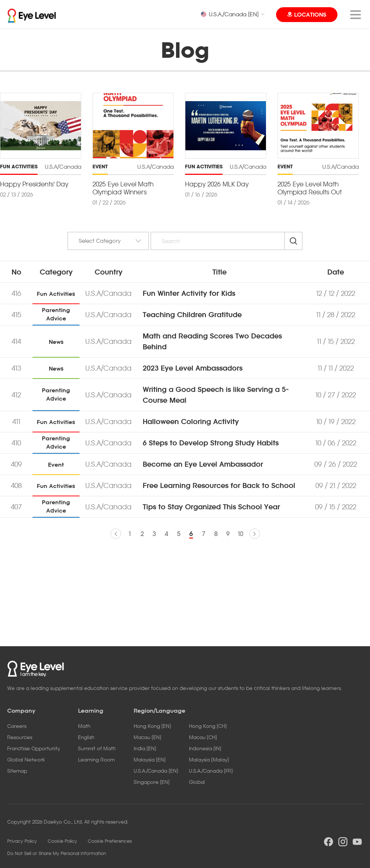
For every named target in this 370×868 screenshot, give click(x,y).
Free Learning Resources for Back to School (219, 485)
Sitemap (17, 771)
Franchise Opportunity (34, 748)
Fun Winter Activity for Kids (189, 293)
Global (197, 782)
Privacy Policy (22, 841)
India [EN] (145, 748)
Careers (17, 726)
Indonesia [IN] (205, 748)
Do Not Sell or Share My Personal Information (57, 853)
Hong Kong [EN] (152, 726)
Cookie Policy (62, 841)
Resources (20, 737)
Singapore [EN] (152, 782)
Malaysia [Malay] (209, 759)
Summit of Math (97, 748)
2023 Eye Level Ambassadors (193, 368)
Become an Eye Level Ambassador (203, 464)
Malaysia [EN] (150, 759)
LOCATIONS (310, 14)
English (86, 737)
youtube (357, 842)
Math (84, 726)
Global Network (26, 759)
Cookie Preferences (110, 841)
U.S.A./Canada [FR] (211, 771)
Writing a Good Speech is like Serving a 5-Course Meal (216, 395)
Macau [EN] (147, 737)
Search (293, 241)
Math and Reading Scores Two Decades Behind (212, 341)
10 (240, 534)
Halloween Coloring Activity (191, 422)
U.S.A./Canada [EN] (229, 14)
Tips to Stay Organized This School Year (211, 507)
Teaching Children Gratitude (192, 315)
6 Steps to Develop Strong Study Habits (211, 443)
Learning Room (96, 759)
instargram (343, 842)
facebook (328, 842)
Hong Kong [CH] (208, 726)
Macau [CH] (203, 737)
